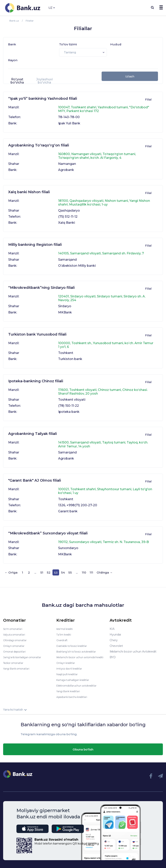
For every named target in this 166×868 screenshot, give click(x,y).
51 (42, 572)
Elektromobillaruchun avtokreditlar (80, 686)
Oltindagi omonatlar (17, 637)
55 (70, 572)
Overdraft (63, 637)
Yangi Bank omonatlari (18, 666)
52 (49, 572)
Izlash (130, 76)
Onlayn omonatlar (15, 643)
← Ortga (11, 572)
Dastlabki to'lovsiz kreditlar (74, 643)
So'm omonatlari (14, 626)
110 (84, 572)
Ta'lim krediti (65, 632)
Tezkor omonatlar (15, 660)
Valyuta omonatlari (16, 632)
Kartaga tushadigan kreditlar (76, 680)
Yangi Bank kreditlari (70, 691)
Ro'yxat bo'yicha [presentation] (17, 81)
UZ (51, 8)
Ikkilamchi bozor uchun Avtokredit (133, 649)
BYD (113, 654)
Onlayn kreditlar (67, 663)
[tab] (17, 83)
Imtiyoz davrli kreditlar (71, 669)
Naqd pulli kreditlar (69, 674)
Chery (114, 637)
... (35, 572)
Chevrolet (116, 643)
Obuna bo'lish (83, 749)
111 (91, 572)
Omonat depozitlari (16, 649)
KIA (112, 626)
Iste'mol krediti (67, 626)
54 (63, 572)
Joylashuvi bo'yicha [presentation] (44, 81)
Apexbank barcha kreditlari (74, 697)
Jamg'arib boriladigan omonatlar (25, 654)
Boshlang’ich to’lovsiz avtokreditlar (80, 649)
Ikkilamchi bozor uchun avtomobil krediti (79, 656)
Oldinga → (105, 572)
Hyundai (115, 632)
